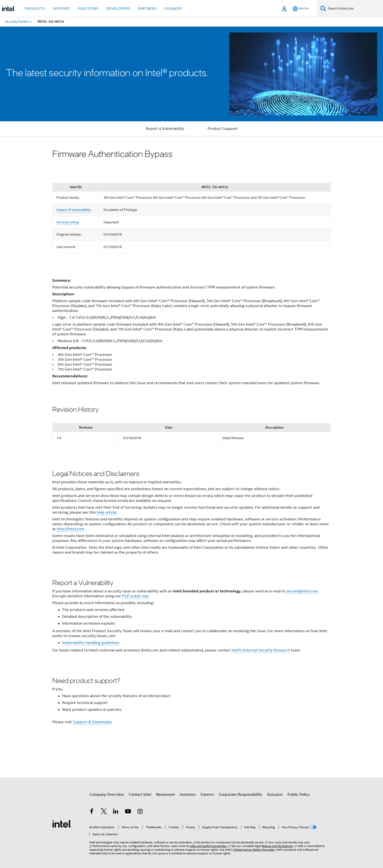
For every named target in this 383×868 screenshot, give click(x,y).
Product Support (223, 129)
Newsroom (165, 795)
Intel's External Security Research (261, 650)
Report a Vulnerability (165, 129)
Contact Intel (140, 795)
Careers (207, 795)
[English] (301, 9)
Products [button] (35, 9)
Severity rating (67, 222)
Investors (188, 795)
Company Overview (107, 795)
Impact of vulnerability (73, 210)
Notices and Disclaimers (277, 846)
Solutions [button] (88, 9)
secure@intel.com (302, 591)
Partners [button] (147, 9)
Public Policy (299, 795)
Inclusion (275, 795)
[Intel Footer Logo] (62, 824)
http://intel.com (70, 529)
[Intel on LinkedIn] (116, 812)
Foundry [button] (174, 9)
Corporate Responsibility (241, 795)
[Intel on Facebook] (92, 812)
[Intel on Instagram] (140, 812)
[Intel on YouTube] (128, 812)
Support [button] (61, 9)
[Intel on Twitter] (104, 812)
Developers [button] (118, 9)
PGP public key (135, 596)
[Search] (323, 8)
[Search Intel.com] (355, 9)
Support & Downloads (92, 722)
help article (107, 512)
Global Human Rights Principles (254, 850)
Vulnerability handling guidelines (91, 643)
